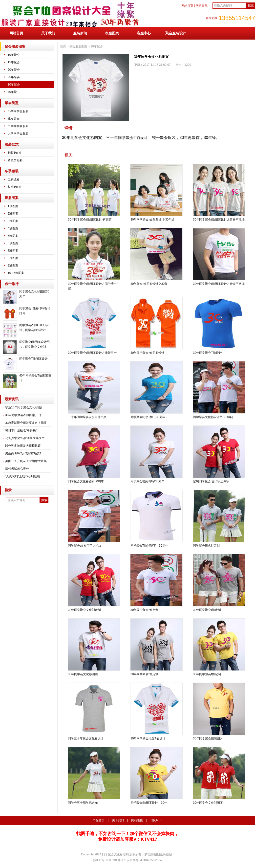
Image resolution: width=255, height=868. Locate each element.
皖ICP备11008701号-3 (109, 860)
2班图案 (13, 214)
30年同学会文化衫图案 (83, 674)
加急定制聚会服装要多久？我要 (26, 423)
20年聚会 (14, 70)
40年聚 (12, 92)
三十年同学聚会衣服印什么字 (87, 417)
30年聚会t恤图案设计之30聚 (149, 284)
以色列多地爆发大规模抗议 (23, 446)
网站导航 (202, 6)
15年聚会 (14, 62)
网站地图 (137, 820)
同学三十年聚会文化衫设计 (86, 738)
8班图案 (13, 258)
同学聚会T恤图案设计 (33, 359)
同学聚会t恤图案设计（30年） (150, 803)
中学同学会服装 (18, 126)
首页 (63, 46)
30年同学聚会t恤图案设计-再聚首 (90, 220)
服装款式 (12, 145)
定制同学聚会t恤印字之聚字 (211, 481)
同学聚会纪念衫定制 (206, 546)
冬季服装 (12, 171)
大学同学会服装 (18, 134)
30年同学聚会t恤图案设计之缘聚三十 (92, 353)
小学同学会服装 (18, 111)
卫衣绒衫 (14, 179)
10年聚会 (14, 55)
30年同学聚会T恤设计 (207, 353)
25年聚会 (14, 77)
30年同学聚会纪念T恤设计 (148, 738)
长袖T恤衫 (14, 187)
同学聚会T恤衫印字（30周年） (151, 546)
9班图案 (13, 266)
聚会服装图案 (15, 47)
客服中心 (144, 33)
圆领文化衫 (15, 160)
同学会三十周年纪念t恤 (83, 803)
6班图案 (13, 243)
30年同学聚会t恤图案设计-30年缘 (152, 220)
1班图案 (13, 206)
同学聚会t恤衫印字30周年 (147, 481)
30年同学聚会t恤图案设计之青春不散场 (219, 220)
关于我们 (48, 33)
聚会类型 (12, 103)
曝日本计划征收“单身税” (21, 430)
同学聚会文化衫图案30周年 (86, 481)
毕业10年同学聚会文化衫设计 (25, 407)
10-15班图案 (16, 273)
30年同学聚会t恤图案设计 (147, 353)
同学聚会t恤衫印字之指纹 (85, 546)
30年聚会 (14, 85)
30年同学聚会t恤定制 (144, 610)
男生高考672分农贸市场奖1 (23, 453)
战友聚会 (14, 119)
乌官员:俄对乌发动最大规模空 (25, 438)
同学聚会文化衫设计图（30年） (214, 417)
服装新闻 (80, 33)
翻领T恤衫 (14, 153)
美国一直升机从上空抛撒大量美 (26, 461)
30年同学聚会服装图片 (208, 738)
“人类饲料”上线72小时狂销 (23, 476)
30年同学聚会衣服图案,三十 (24, 415)
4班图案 (13, 228)
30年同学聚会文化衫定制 (84, 610)
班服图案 (112, 33)
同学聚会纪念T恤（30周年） (149, 417)
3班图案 (13, 221)
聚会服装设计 (176, 33)
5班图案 (13, 236)
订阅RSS (156, 820)
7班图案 (13, 251)
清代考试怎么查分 (17, 469)
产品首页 (99, 820)
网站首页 (187, 6)
